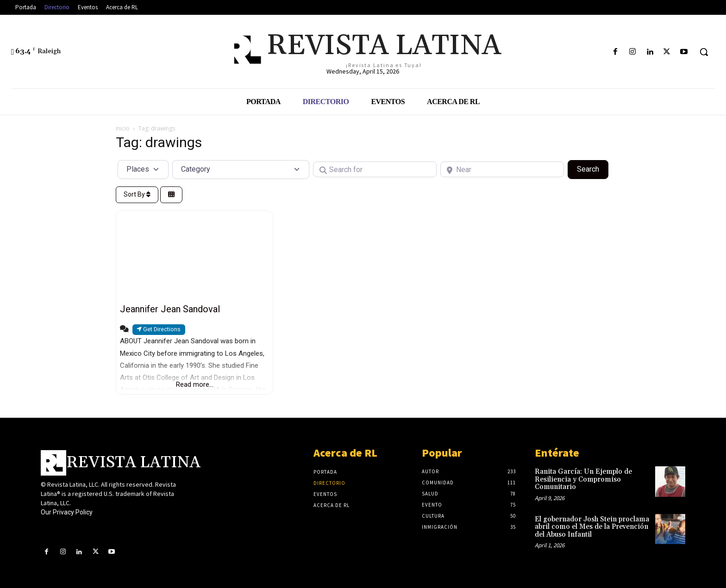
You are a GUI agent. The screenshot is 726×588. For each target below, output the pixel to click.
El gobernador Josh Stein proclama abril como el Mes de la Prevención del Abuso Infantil (592, 527)
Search (593, 168)
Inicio (123, 128)
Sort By (137, 194)
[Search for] (375, 169)
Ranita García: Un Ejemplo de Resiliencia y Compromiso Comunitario (583, 479)
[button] (704, 52)
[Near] (502, 169)
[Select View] (171, 195)
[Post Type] (143, 169)
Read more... (195, 384)
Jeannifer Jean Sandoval (170, 309)
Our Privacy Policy (67, 512)
